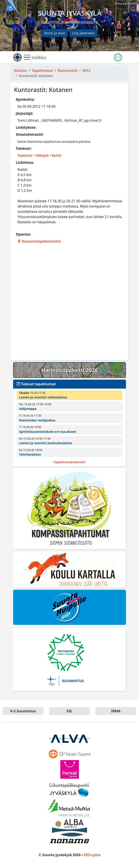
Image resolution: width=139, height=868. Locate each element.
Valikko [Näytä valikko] (35, 57)
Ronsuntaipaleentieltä (39, 241)
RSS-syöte (92, 855)
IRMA (116, 711)
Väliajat (42, 155)
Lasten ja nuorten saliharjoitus (43, 397)
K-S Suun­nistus (23, 711)
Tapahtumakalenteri (69, 462)
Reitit (57, 155)
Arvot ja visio (55, 33)
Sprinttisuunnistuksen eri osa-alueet (48, 432)
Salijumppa (28, 409)
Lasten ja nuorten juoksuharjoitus (46, 443)
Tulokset (25, 155)
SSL (70, 711)
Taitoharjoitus (30, 454)
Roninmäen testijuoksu (37, 420)
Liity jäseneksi (83, 33)
